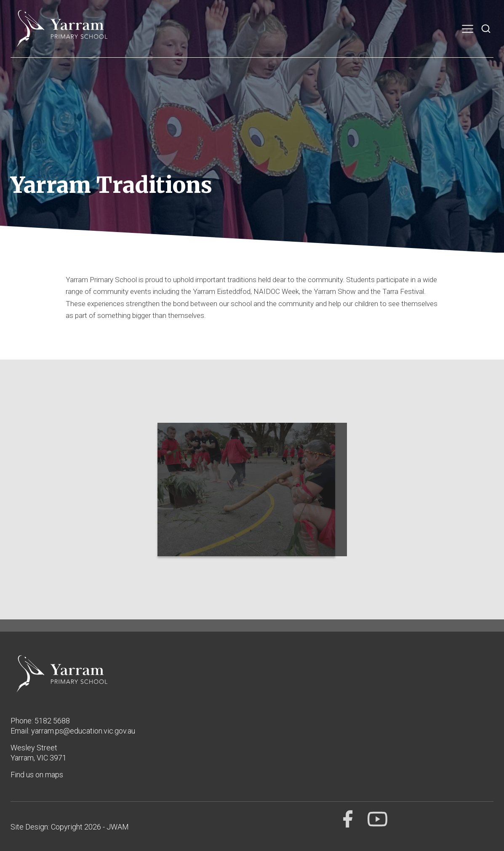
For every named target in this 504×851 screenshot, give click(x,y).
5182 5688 (52, 721)
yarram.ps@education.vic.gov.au (83, 731)
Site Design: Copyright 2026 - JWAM (70, 827)
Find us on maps (37, 775)
